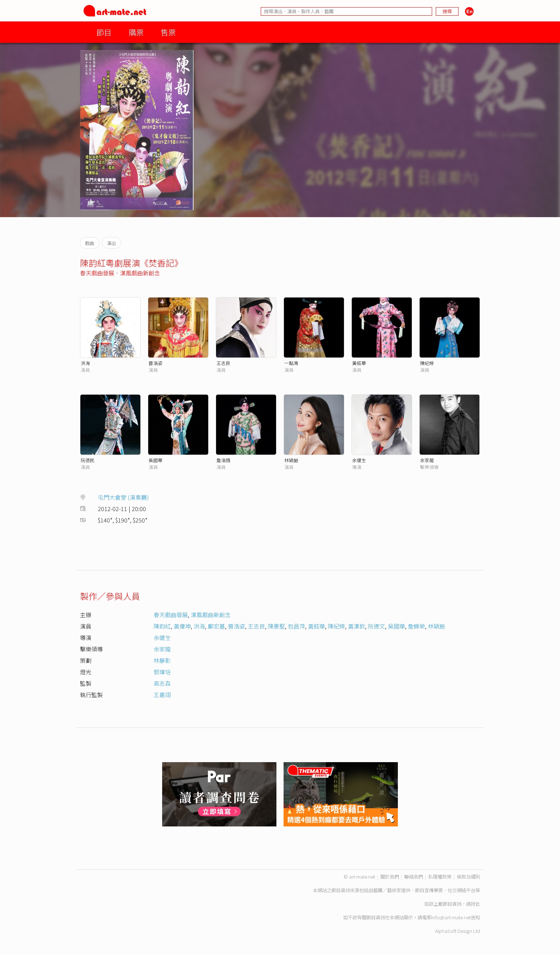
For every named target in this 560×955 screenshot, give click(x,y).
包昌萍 (296, 626)
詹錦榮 (416, 626)
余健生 (359, 460)
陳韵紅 (162, 626)
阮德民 (88, 460)
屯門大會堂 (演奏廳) (123, 497)
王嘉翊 (162, 695)
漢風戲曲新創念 (140, 273)
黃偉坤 (182, 626)
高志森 (162, 683)
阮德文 (376, 626)
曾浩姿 (156, 363)
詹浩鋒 (223, 460)
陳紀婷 (427, 363)
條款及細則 (468, 877)
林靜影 (162, 660)
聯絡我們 (414, 877)
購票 (136, 32)
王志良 (223, 363)
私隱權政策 (440, 877)
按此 (475, 904)
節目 (104, 32)
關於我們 (390, 877)
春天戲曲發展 (97, 273)
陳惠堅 (276, 626)
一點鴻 (291, 363)
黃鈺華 (359, 363)
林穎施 (291, 460)
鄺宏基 (216, 626)
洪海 (85, 363)
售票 (168, 32)
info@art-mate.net (451, 917)
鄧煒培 (162, 672)
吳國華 (156, 460)
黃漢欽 (356, 626)
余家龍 (427, 460)
